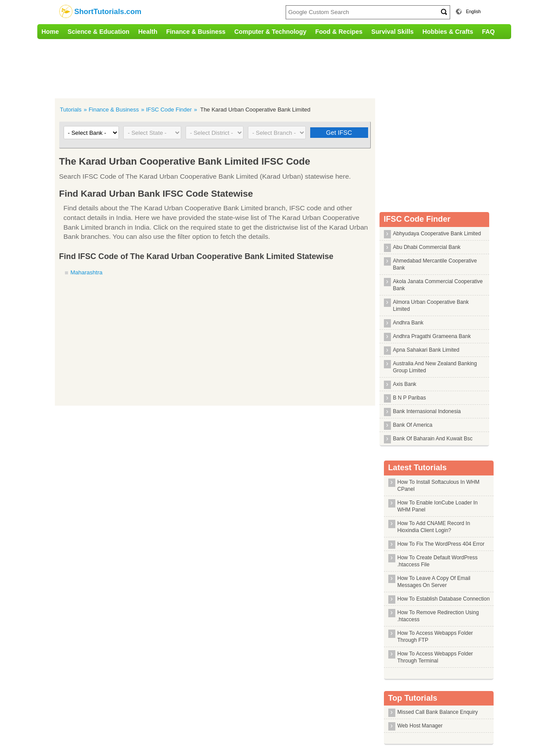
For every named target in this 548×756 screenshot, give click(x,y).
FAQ (488, 32)
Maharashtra (87, 272)
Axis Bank (405, 384)
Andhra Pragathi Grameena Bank (432, 336)
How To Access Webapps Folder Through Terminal (435, 657)
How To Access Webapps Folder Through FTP (435, 637)
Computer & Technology (270, 32)
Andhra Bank (408, 323)
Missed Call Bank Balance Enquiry (438, 712)
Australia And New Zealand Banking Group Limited (435, 367)
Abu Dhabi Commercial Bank (427, 247)
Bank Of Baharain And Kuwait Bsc (433, 439)
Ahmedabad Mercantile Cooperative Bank (435, 264)
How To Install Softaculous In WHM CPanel (439, 486)
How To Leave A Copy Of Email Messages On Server (434, 582)
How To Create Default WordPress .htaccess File (438, 561)
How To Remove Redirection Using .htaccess (438, 616)
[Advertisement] (219, 68)
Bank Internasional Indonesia (427, 411)
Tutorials (71, 110)
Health (148, 32)
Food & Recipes (339, 32)
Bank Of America (413, 425)
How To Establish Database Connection (444, 599)
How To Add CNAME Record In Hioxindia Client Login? (434, 527)
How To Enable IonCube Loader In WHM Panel (438, 506)
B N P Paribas (410, 398)
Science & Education (98, 32)
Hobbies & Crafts (448, 32)
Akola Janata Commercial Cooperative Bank (438, 285)
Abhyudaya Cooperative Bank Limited (437, 234)
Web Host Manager (420, 726)
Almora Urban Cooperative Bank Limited (431, 306)
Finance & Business (196, 32)
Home (50, 32)
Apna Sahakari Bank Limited (426, 350)
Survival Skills (392, 32)
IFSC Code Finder (169, 110)
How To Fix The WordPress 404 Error (441, 544)
